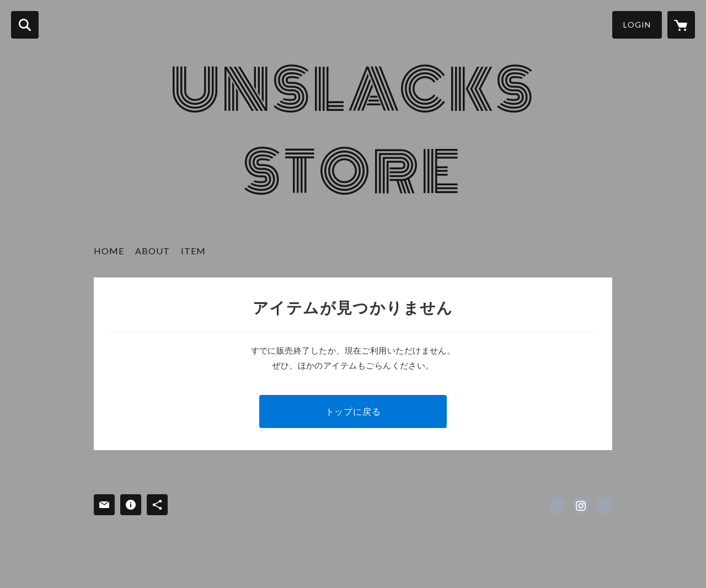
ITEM (193, 251)
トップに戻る (353, 411)
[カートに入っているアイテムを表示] (681, 25)
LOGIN (637, 25)
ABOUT (153, 251)
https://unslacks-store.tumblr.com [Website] (604, 506)
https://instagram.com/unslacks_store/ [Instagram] (581, 506)
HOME (109, 251)
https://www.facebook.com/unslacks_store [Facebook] (558, 506)
